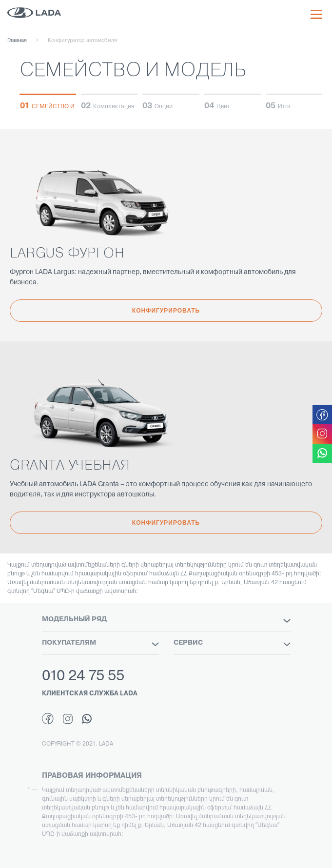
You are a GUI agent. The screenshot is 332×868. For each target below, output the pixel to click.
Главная (17, 40)
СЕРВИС (232, 643)
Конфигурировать (166, 311)
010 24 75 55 (83, 677)
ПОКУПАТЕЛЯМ (100, 643)
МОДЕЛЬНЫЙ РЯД (166, 620)
